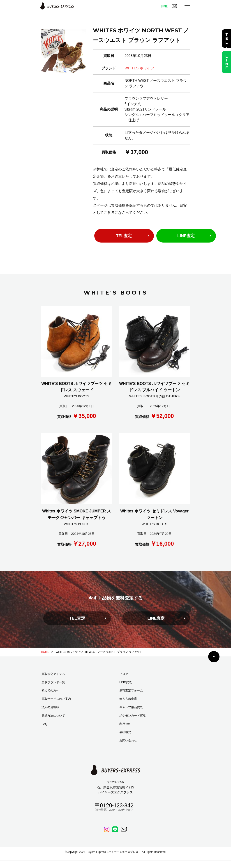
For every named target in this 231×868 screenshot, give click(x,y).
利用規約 (125, 724)
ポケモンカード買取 (133, 716)
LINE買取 (126, 682)
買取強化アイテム (53, 674)
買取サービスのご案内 (56, 699)
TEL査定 (124, 236)
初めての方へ (50, 690)
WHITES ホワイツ (139, 68)
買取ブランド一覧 (53, 682)
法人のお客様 (50, 707)
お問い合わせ (128, 740)
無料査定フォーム (131, 690)
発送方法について (53, 716)
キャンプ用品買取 (131, 707)
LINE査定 (186, 236)
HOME (45, 652)
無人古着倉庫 (128, 699)
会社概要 (125, 732)
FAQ (44, 724)
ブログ (124, 674)
